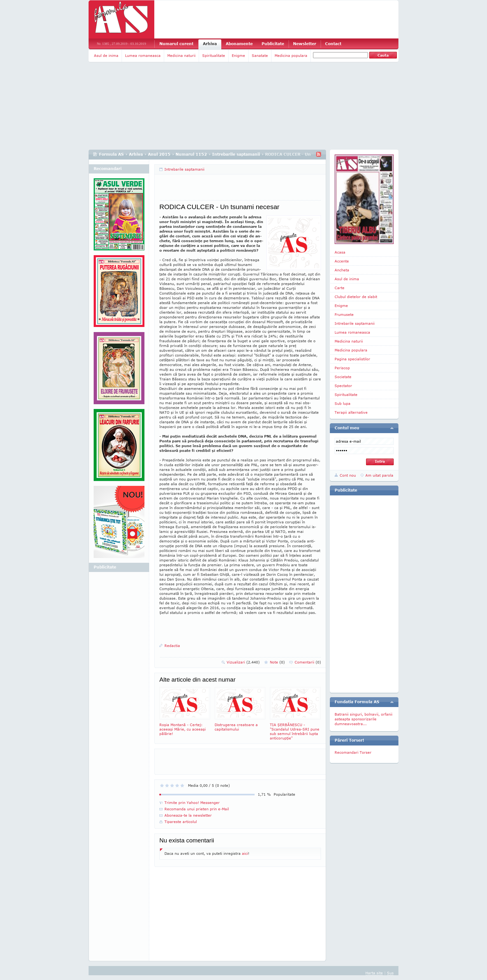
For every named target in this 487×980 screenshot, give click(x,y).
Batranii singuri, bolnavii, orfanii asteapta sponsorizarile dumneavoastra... (364, 719)
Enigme (238, 55)
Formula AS (111, 154)
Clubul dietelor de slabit (356, 297)
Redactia (172, 646)
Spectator (343, 386)
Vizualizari (243, 662)
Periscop (342, 368)
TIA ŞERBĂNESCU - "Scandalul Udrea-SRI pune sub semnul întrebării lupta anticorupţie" (295, 714)
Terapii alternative (351, 412)
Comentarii (308, 662)
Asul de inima (106, 55)
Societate (343, 377)
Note (277, 662)
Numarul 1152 (191, 154)
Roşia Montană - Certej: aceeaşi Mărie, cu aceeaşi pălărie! (185, 711)
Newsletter (305, 44)
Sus (390, 973)
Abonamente (239, 44)
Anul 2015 (159, 154)
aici (245, 853)
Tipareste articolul (181, 822)
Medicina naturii (181, 55)
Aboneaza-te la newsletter (188, 815)
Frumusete (344, 314)
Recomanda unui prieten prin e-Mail (197, 809)
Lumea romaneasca (143, 55)
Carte (340, 288)
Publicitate (273, 44)
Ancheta (342, 270)
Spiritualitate (214, 55)
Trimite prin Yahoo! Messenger (192, 803)
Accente (342, 261)
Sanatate (260, 55)
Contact (333, 44)
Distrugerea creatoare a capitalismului (240, 709)
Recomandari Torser (353, 752)
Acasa (340, 252)
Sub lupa (343, 403)
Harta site (374, 973)
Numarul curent (176, 44)
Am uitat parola (379, 475)
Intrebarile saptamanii (236, 154)
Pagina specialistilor (352, 359)
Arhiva (210, 44)
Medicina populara (291, 55)
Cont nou (348, 475)
